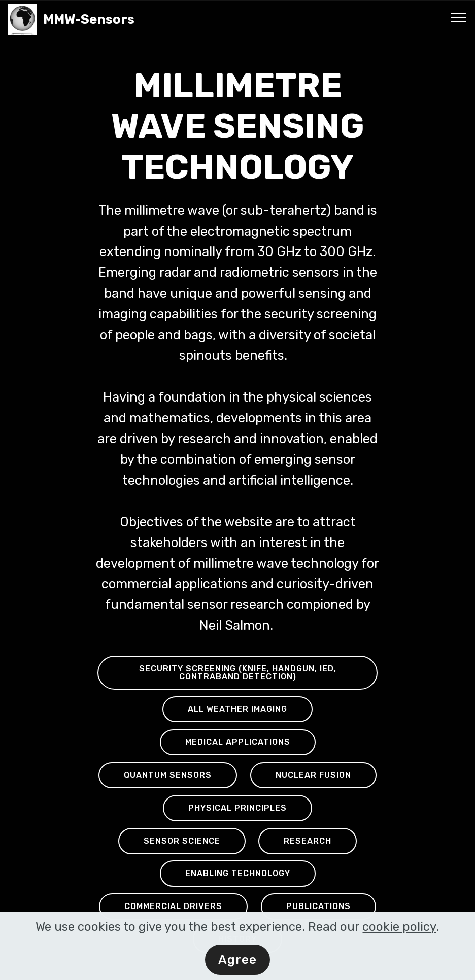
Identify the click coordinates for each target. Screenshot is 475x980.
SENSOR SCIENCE (182, 841)
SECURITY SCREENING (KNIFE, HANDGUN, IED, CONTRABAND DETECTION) (238, 673)
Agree (237, 962)
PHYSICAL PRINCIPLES (237, 808)
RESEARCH (308, 841)
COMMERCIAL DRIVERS (173, 906)
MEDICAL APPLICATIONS (238, 742)
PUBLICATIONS (318, 906)
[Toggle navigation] (459, 17)
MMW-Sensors (100, 20)
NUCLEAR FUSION (313, 775)
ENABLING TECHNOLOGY (238, 873)
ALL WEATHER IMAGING (237, 709)
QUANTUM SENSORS (168, 775)
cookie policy (399, 929)
